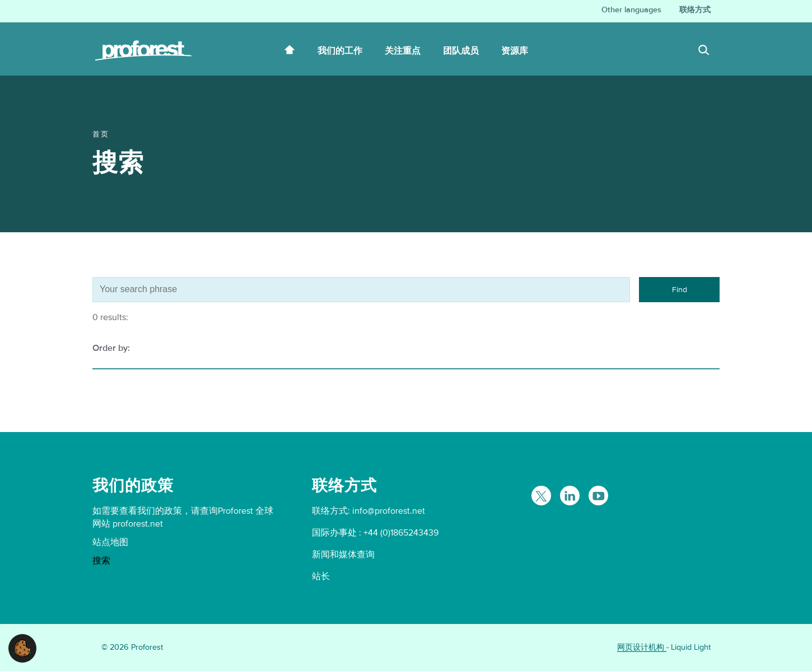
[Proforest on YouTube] (598, 496)
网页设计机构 (642, 647)
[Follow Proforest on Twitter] (541, 496)
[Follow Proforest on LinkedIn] (570, 496)
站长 (321, 576)
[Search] (704, 51)
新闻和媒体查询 (343, 555)
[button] (22, 647)
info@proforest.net (389, 511)
